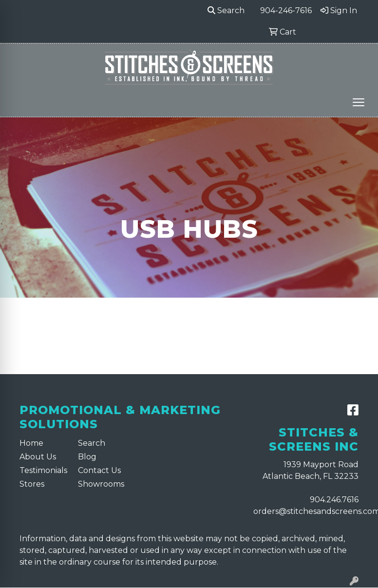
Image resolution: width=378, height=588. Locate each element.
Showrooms (101, 484)
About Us (38, 457)
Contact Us (99, 470)
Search (226, 10)
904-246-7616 (286, 10)
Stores (32, 484)
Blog (87, 457)
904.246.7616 (334, 500)
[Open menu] (359, 102)
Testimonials (43, 470)
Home (31, 443)
